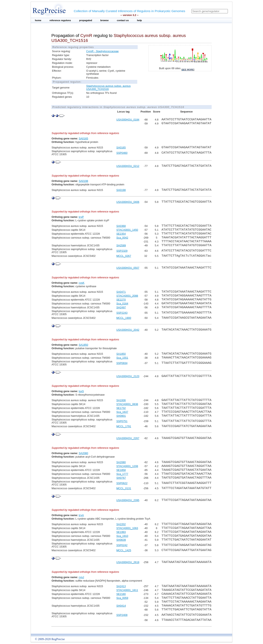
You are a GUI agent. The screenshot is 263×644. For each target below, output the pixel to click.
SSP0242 (122, 545)
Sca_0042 (122, 238)
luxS (81, 391)
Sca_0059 (122, 598)
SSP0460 (122, 153)
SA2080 (83, 453)
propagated (86, 20)
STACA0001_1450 (127, 230)
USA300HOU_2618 (128, 562)
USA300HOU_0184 (128, 120)
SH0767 (121, 478)
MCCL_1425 (124, 550)
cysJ (81, 577)
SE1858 (121, 470)
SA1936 (121, 400)
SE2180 (121, 594)
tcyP (81, 217)
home (38, 20)
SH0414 (121, 606)
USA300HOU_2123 (128, 376)
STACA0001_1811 (127, 590)
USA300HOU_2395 (128, 500)
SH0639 (121, 540)
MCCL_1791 (124, 426)
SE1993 (121, 532)
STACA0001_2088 (127, 296)
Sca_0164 (122, 304)
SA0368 (121, 226)
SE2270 (121, 300)
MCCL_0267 (124, 256)
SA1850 (83, 345)
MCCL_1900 (124, 318)
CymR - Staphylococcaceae (103, 51)
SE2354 (121, 234)
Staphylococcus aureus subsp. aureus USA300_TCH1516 (108, 87)
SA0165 (83, 138)
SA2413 (121, 586)
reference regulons (60, 20)
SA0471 (121, 292)
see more (188, 70)
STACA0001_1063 (127, 528)
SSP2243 (122, 313)
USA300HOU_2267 (128, 438)
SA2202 (121, 524)
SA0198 (83, 181)
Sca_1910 (122, 536)
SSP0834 (122, 363)
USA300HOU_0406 (128, 202)
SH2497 (121, 307)
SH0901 (121, 416)
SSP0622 (122, 483)
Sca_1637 (122, 412)
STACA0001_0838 (127, 404)
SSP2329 (122, 251)
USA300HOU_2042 (128, 330)
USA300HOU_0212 (128, 166)
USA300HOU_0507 (128, 268)
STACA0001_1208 (127, 466)
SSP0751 (122, 421)
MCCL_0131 (124, 488)
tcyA (81, 515)
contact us (123, 20)
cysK (82, 283)
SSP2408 (122, 615)
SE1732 (121, 408)
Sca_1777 (122, 474)
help (140, 20)
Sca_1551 (122, 358)
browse (104, 20)
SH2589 (121, 245)
